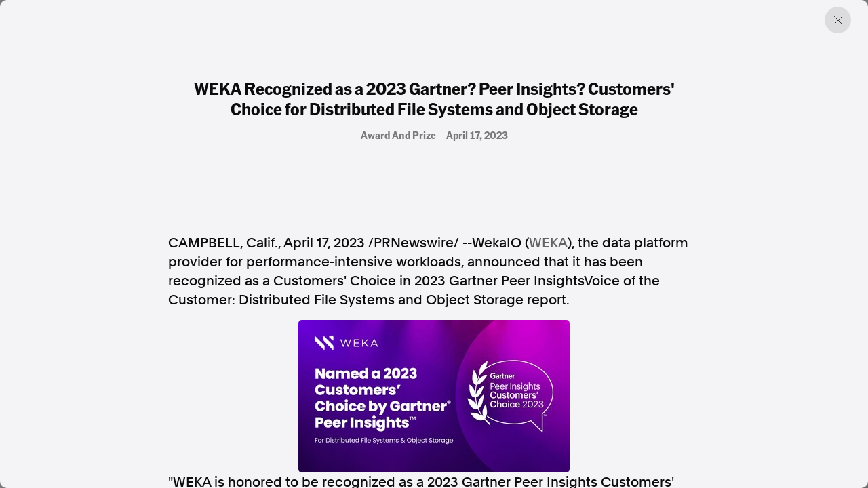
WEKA (548, 243)
